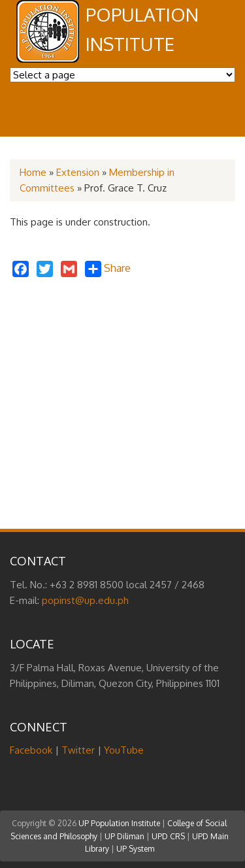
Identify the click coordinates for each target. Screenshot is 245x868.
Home (33, 172)
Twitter (78, 750)
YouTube (124, 750)
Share (108, 269)
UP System (135, 849)
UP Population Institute (119, 823)
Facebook (31, 750)
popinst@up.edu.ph (85, 600)
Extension (78, 172)
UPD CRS (168, 836)
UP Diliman (124, 836)
